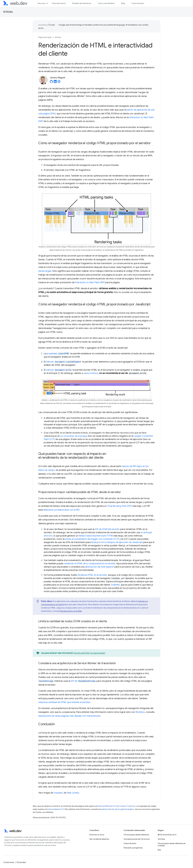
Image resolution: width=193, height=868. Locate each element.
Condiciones (9, 862)
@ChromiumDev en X (167, 835)
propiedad (58, 354)
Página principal (45, 37)
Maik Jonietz (73, 793)
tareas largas (45, 271)
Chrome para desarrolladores (136, 835)
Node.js (95, 542)
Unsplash (58, 793)
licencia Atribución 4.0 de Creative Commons (116, 806)
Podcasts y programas (133, 848)
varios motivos (91, 373)
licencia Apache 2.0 (56, 809)
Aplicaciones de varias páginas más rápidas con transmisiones (69, 716)
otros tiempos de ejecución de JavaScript (122, 542)
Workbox (140, 712)
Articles (8, 12)
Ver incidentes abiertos (99, 839)
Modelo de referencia (82, 3)
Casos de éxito (138, 3)
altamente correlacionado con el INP (61, 510)
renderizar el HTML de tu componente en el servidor (89, 564)
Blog (123, 3)
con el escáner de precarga (73, 436)
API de (83, 681)
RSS (159, 850)
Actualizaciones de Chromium (137, 839)
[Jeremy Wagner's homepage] (59, 82)
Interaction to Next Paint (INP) (90, 282)
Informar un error (97, 835)
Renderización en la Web (71, 611)
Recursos (42, 3)
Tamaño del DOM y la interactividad (89, 653)
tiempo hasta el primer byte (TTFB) (96, 536)
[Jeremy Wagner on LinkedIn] (55, 82)
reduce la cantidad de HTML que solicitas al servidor (64, 702)
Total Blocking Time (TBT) (120, 506)
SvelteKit (115, 585)
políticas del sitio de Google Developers (117, 809)
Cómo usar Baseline (106, 3)
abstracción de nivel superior (99, 567)
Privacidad (21, 862)
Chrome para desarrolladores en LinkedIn (172, 844)
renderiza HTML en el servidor (92, 575)
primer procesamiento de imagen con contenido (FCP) (92, 539)
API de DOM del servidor (107, 529)
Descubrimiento (59, 3)
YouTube (161, 839)
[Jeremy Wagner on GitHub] (51, 82)
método (64, 362)
